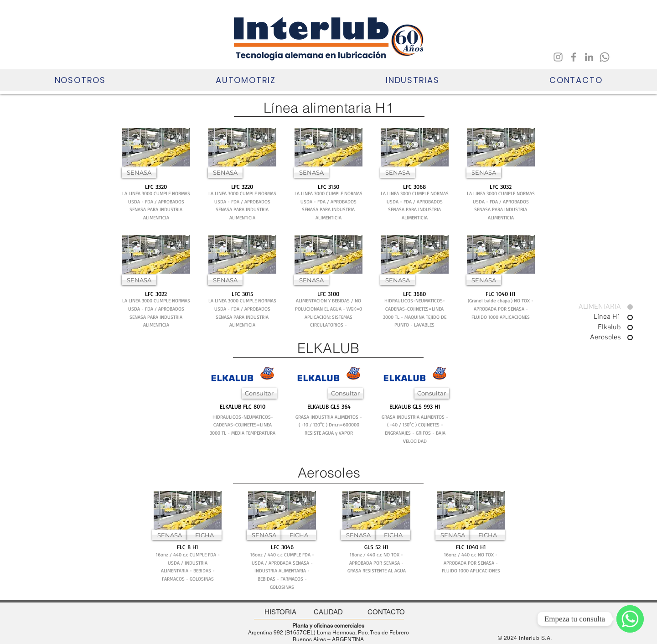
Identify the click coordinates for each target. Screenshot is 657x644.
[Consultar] (259, 393)
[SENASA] (139, 173)
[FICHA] (204, 535)
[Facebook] (574, 57)
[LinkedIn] (589, 57)
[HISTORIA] (280, 612)
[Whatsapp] (605, 57)
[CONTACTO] (386, 612)
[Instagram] (558, 57)
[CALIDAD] (328, 612)
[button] (80, 80)
